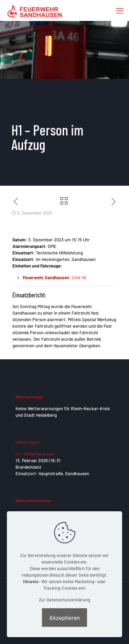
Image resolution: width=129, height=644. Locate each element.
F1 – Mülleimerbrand (35, 454)
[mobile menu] (120, 10)
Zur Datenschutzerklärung (64, 600)
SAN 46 (79, 277)
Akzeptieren (64, 618)
